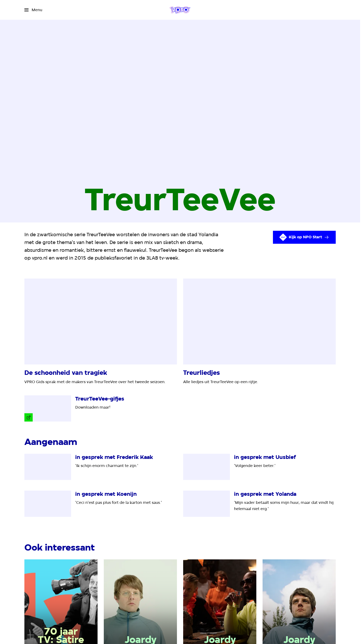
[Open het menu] (33, 10)
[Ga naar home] (180, 10)
